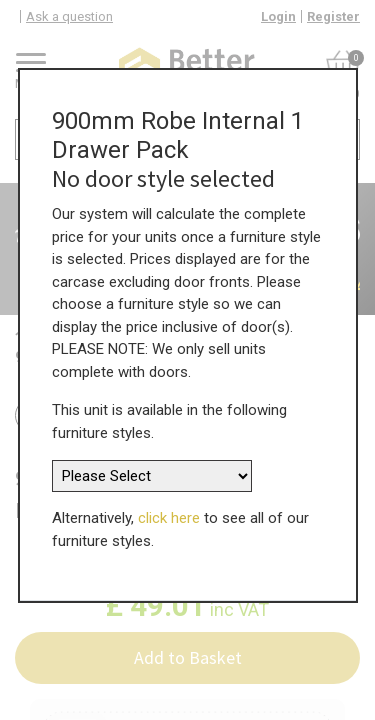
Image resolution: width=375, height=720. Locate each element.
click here (169, 511)
